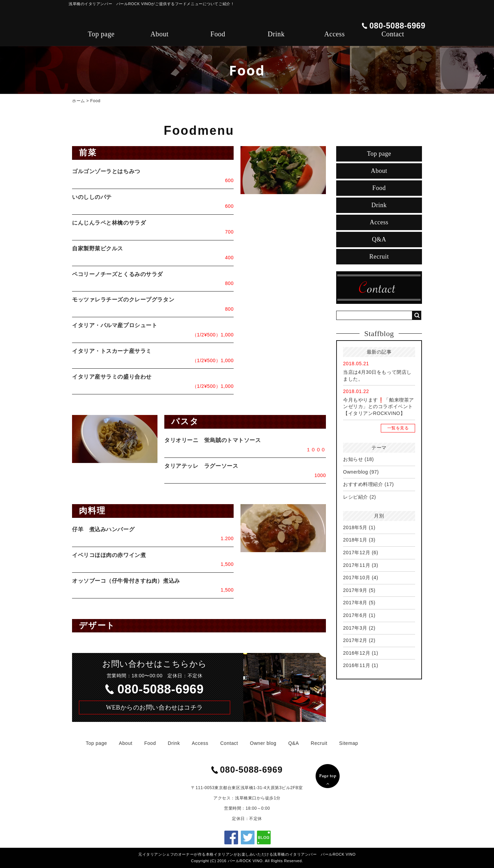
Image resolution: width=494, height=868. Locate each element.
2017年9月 (355, 590)
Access (334, 34)
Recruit (379, 257)
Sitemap (349, 743)
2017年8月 (355, 603)
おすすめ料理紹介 (363, 484)
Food (218, 34)
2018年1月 (355, 540)
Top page (101, 34)
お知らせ (353, 459)
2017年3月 (355, 628)
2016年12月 (357, 653)
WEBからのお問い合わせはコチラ (155, 708)
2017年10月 (357, 578)
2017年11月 (357, 565)
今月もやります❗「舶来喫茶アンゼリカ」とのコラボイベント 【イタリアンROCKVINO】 (380, 407)
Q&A (379, 239)
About (160, 34)
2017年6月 (355, 615)
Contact (393, 34)
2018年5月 (355, 527)
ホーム (79, 101)
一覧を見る (398, 428)
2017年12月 (357, 552)
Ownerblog (356, 472)
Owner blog (263, 743)
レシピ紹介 (356, 497)
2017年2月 (355, 640)
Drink (276, 34)
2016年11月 (357, 665)
